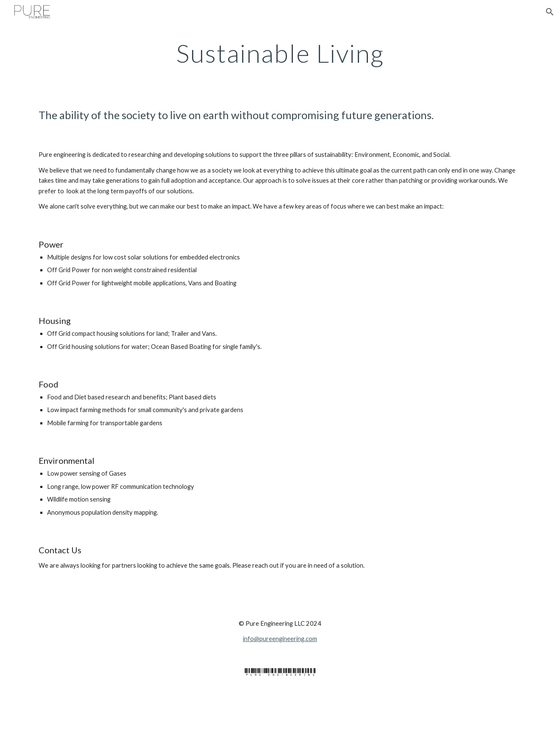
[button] (550, 12)
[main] (280, 53)
